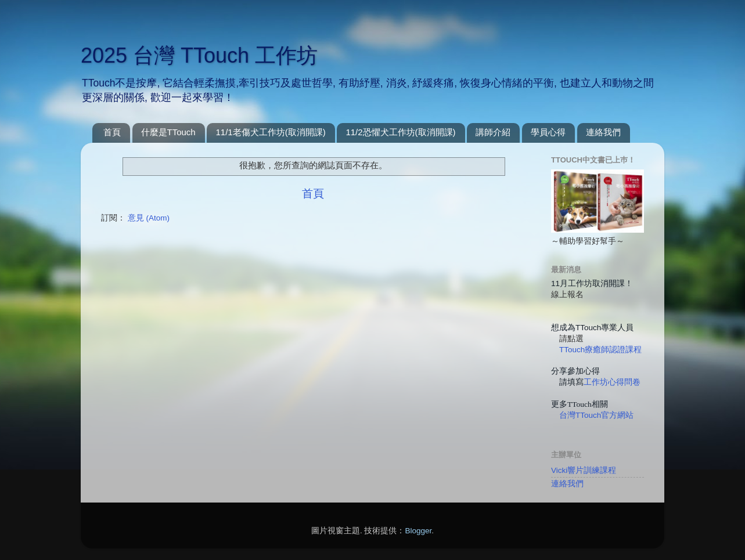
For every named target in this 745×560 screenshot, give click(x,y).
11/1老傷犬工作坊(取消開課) (270, 132)
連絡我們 (603, 132)
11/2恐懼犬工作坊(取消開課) (400, 132)
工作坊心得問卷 (612, 382)
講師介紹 (493, 132)
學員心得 (548, 132)
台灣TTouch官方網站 (596, 415)
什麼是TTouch (168, 132)
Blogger (418, 531)
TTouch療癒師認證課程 (600, 350)
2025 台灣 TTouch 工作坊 (199, 55)
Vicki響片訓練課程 (584, 470)
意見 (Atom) (149, 218)
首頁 (112, 132)
